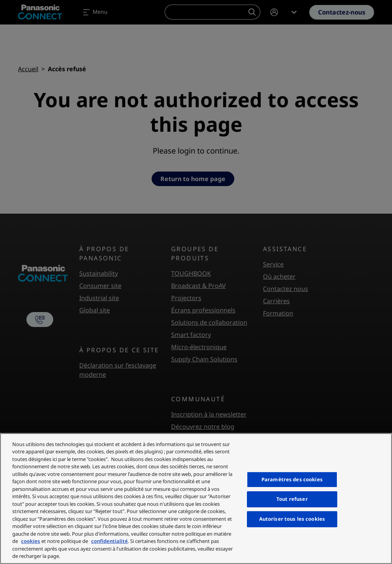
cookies (31, 541)
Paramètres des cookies (292, 479)
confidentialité (109, 541)
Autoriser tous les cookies (292, 519)
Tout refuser (292, 499)
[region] (196, 499)
